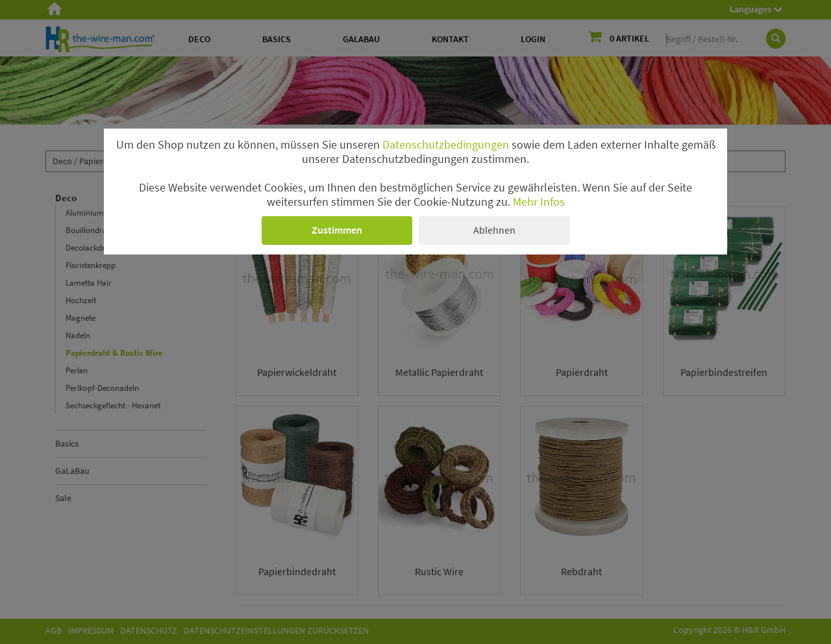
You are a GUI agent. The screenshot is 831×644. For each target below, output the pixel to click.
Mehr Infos (539, 202)
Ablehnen (494, 230)
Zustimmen (337, 230)
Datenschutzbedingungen (446, 145)
